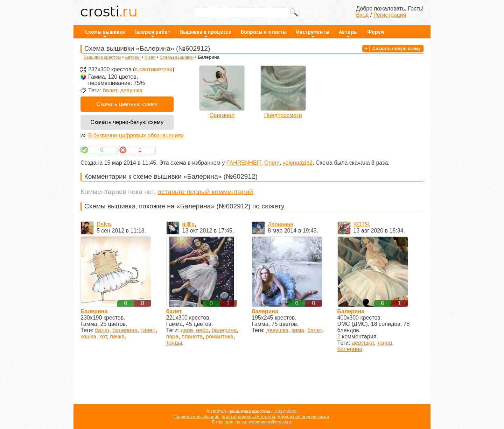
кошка (88, 337)
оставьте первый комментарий (205, 192)
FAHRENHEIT (244, 163)
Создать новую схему (397, 48)
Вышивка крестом (102, 57)
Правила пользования (197, 417)
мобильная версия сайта (303, 417)
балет (110, 90)
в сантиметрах (153, 69)
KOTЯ (361, 224)
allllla (189, 224)
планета (192, 337)
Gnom (272, 163)
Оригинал (222, 115)
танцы (174, 343)
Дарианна (281, 224)
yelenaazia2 (298, 163)
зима (298, 330)
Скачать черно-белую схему (127, 122)
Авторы (348, 33)
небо (202, 330)
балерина (125, 330)
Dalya (104, 224)
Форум (376, 32)
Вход (362, 15)
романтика (220, 337)
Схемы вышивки (105, 33)
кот (103, 337)
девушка (131, 90)
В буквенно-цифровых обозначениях (136, 135)
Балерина (94, 311)
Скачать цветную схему (127, 104)
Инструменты (313, 33)
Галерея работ (152, 33)
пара (172, 337)
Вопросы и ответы (264, 32)
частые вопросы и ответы (248, 417)
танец (148, 330)
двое (187, 330)
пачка (117, 337)
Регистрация (390, 15)
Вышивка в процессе (206, 33)
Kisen (150, 57)
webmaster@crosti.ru (270, 422)
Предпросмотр (283, 115)
